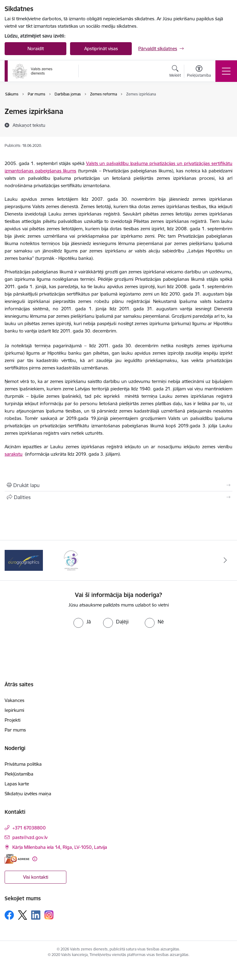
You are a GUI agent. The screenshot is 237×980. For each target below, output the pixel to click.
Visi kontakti (36, 877)
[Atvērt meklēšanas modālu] (175, 72)
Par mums (15, 730)
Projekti (12, 720)
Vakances (15, 700)
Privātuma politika (23, 764)
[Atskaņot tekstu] (29, 125)
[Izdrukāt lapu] (118, 485)
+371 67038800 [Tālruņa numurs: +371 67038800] (29, 828)
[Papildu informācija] (35, 859)
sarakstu (14, 454)
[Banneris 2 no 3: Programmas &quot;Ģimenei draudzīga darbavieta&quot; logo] (71, 560)
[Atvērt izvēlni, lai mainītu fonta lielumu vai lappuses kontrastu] (199, 72)
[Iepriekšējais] (12, 560)
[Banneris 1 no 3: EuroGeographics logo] (24, 560)
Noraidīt (36, 48)
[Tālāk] (225, 560)
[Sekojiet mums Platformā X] (23, 915)
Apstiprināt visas (101, 48)
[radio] (82, 622)
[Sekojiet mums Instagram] (49, 915)
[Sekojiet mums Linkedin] (36, 915)
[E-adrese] (17, 859)
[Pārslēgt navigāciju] (226, 71)
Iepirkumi (14, 710)
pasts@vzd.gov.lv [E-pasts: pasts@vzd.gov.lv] (30, 837)
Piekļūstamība (19, 774)
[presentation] (118, 651)
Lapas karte (17, 784)
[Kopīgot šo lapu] (118, 497)
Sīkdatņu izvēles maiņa (28, 794)
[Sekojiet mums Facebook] (9, 915)
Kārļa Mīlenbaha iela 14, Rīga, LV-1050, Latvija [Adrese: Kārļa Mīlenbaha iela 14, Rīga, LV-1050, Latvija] (60, 847)
